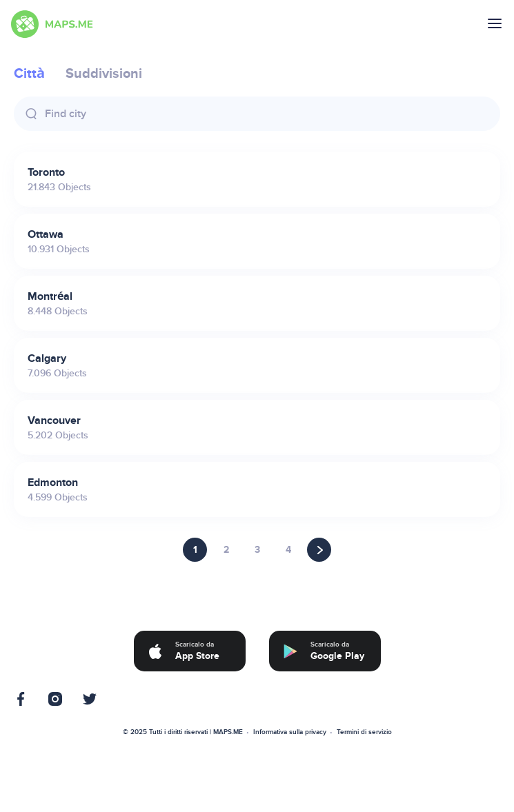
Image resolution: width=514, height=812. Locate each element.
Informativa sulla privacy (290, 732)
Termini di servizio (364, 732)
